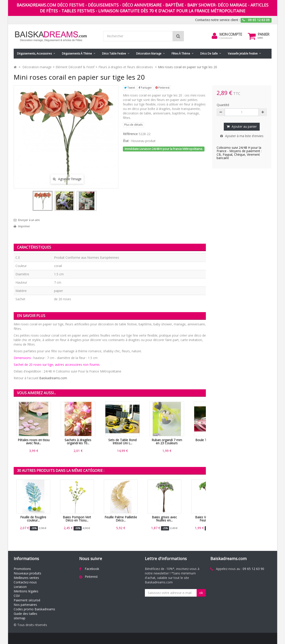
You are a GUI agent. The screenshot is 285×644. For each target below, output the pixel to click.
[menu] (214, 36)
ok (201, 593)
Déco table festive (114, 54)
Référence (130, 134)
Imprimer (24, 226)
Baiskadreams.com (53, 378)
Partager (145, 88)
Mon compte (231, 34)
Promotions (22, 569)
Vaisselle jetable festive (243, 54)
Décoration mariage (149, 54)
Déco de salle (209, 54)
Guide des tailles (25, 614)
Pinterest (162, 88)
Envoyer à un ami (29, 220)
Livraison (20, 587)
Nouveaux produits (27, 573)
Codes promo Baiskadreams (34, 609)
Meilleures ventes (26, 578)
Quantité (223, 105)
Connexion (226, 38)
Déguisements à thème (77, 54)
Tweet (130, 88)
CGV (17, 596)
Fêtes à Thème (181, 54)
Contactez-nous (25, 582)
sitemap (20, 618)
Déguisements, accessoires (34, 54)
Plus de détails (133, 125)
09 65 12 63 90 (253, 569)
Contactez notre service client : (217, 20)
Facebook (92, 569)
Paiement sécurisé (27, 600)
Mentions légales (26, 591)
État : (127, 141)
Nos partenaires (25, 605)
